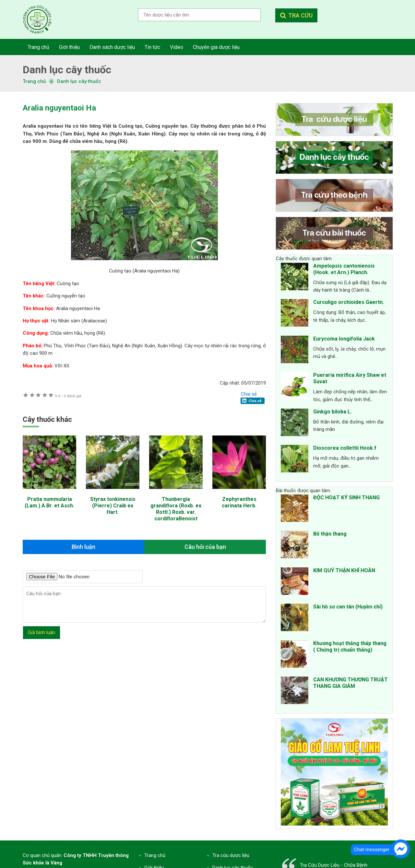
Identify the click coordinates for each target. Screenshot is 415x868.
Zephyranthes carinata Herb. (239, 502)
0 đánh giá (68, 396)
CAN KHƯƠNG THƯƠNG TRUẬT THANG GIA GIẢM (350, 683)
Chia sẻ (249, 394)
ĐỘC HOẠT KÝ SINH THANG (346, 498)
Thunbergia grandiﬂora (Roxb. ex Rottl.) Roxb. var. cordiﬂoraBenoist (176, 509)
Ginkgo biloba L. (332, 412)
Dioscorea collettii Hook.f (345, 448)
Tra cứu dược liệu (42, 19)
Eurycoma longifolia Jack (344, 339)
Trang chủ (155, 855)
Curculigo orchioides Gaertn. (349, 302)
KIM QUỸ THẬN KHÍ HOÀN (344, 570)
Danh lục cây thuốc (79, 81)
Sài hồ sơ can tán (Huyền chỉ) (348, 607)
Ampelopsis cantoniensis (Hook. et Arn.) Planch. (344, 269)
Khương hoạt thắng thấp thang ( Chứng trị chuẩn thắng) (350, 647)
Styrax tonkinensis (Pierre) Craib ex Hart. (113, 506)
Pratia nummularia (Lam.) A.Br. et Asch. (49, 502)
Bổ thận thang (330, 534)
